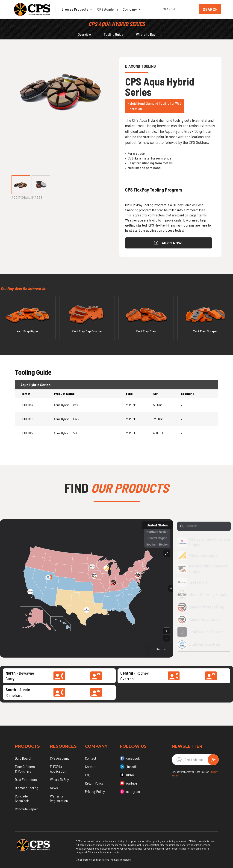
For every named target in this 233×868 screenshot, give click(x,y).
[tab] (21, 185)
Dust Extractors (26, 779)
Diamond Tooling (27, 788)
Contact (91, 758)
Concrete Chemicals (22, 798)
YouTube (132, 783)
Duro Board (23, 758)
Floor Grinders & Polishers (25, 769)
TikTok (130, 775)
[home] (32, 9)
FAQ (88, 775)
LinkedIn (131, 766)
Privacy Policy (95, 791)
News (54, 788)
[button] (77, 9)
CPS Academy (108, 9)
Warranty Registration (59, 798)
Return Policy (94, 783)
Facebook (133, 758)
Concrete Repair (27, 809)
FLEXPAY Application (58, 769)
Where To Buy (59, 779)
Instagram (133, 791)
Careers (91, 766)
